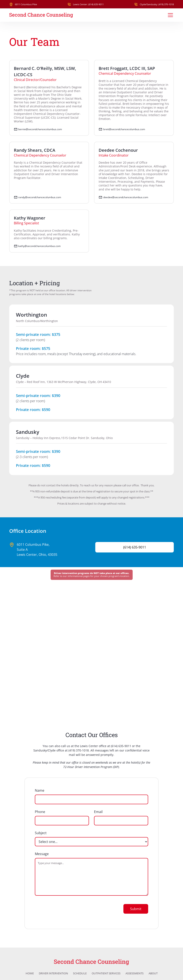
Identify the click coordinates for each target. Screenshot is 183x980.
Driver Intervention (53, 973)
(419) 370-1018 (79, 750)
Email (98, 812)
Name (40, 790)
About (153, 973)
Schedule (80, 973)
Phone (40, 812)
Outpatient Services (106, 973)
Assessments (135, 973)
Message (42, 854)
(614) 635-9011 (121, 746)
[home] (41, 15)
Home (30, 973)
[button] (170, 15)
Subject (41, 833)
